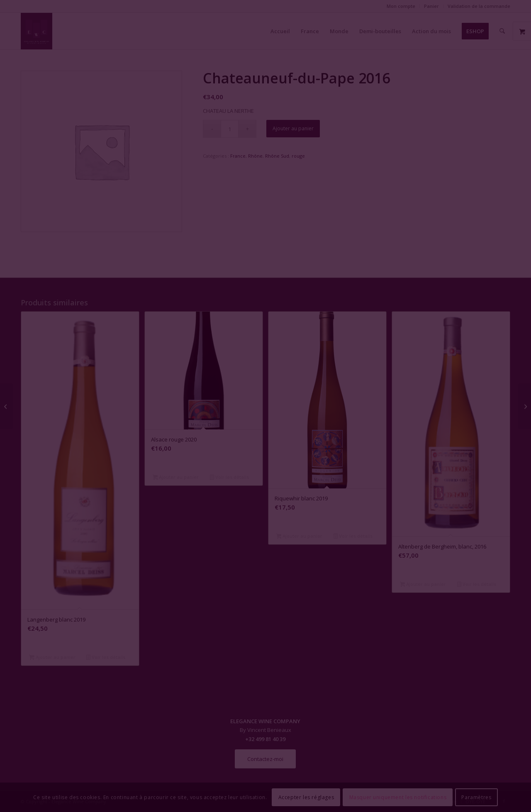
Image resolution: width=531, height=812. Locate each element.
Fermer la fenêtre (265, 482)
